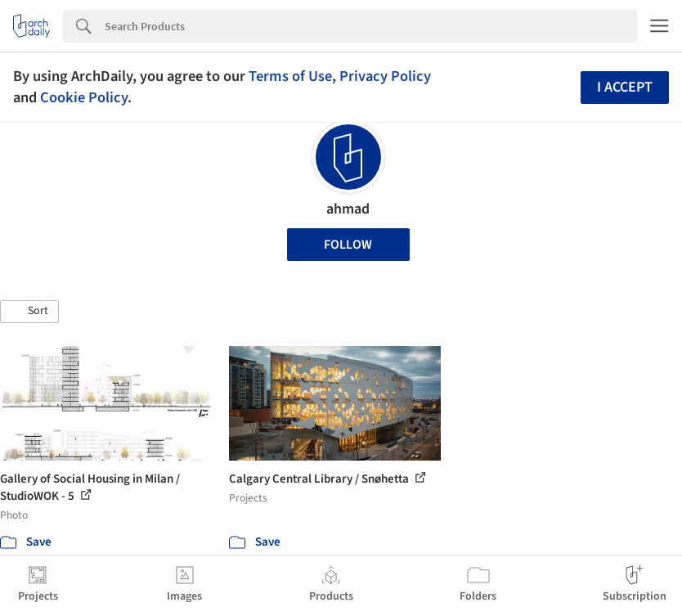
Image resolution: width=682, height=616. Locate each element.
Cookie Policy (84, 97)
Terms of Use (290, 76)
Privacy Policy (385, 76)
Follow (348, 245)
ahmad (348, 209)
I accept (625, 87)
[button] (29, 312)
